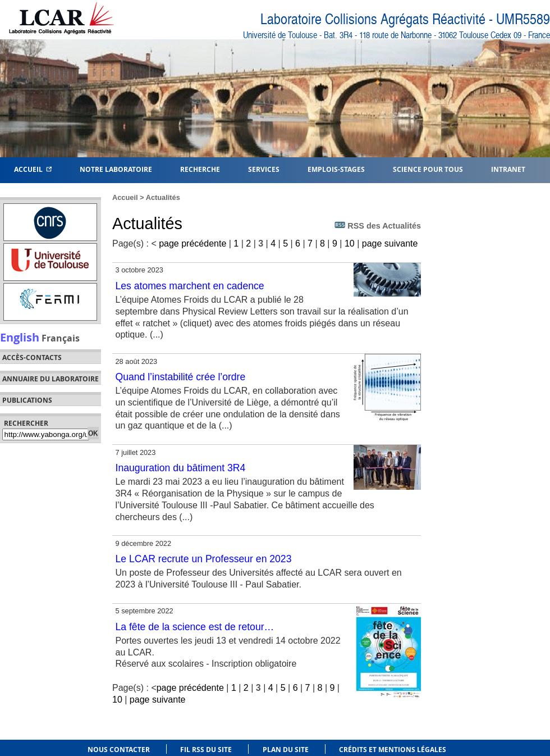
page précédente (192, 243)
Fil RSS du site (206, 750)
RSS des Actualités (377, 226)
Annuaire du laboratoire (51, 379)
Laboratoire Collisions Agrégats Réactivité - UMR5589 (405, 19)
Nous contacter (119, 750)
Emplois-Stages (336, 169)
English (20, 337)
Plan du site (286, 750)
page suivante (390, 243)
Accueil (33, 169)
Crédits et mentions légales (393, 750)
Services (264, 169)
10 (350, 243)
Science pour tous (428, 169)
